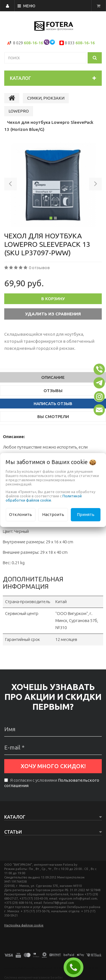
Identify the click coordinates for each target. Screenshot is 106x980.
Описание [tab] (53, 377)
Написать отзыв (53, 404)
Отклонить (20, 514)
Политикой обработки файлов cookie (44, 498)
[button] (11, 185)
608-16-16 (33, 43)
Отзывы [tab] (53, 391)
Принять (86, 514)
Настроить (53, 514)
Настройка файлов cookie (24, 925)
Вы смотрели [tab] (53, 417)
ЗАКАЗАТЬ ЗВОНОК (76, 967)
